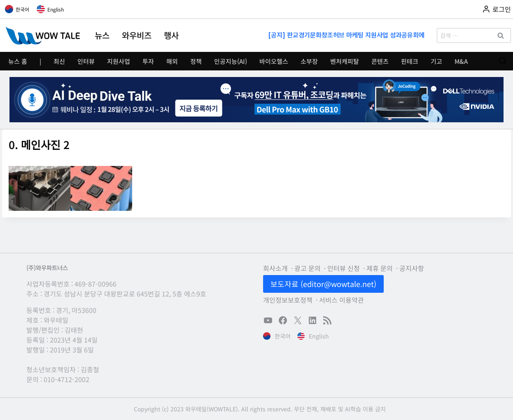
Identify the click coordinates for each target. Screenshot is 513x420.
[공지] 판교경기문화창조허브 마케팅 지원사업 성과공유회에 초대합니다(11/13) (347, 35)
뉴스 (102, 35)
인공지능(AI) (231, 61)
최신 (59, 61)
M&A (461, 61)
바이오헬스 (274, 61)
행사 (171, 35)
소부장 (309, 61)
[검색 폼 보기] (503, 61)
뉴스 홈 (18, 61)
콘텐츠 (380, 61)
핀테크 (410, 61)
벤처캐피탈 (345, 61)
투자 (148, 61)
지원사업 (119, 61)
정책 (196, 61)
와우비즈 (137, 35)
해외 (172, 61)
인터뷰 (86, 61)
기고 (436, 61)
